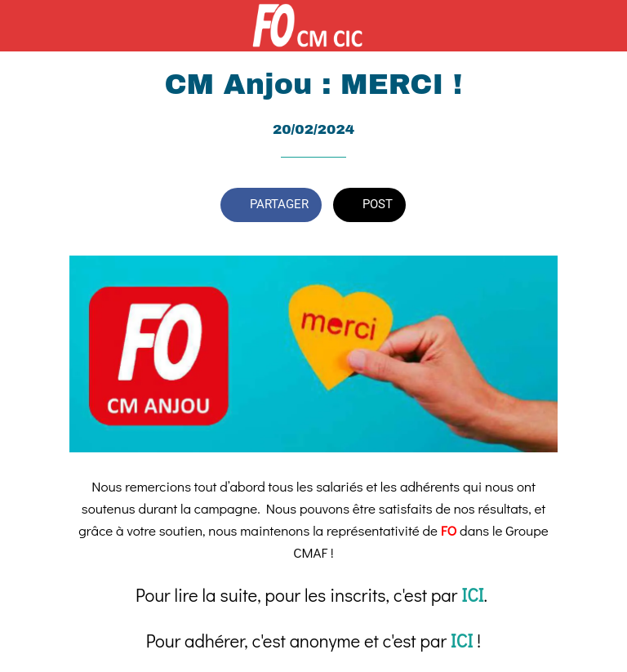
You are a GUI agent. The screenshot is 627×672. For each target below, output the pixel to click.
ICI (472, 595)
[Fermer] (26, 26)
